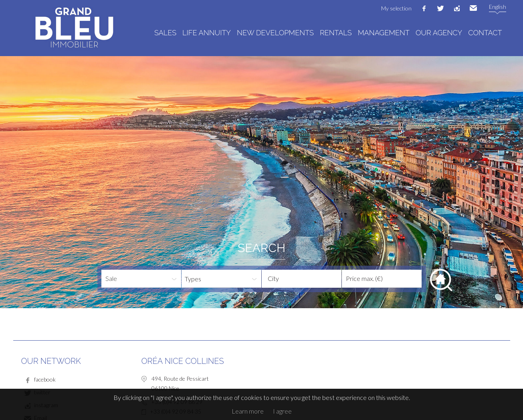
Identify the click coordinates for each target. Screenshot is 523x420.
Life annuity (207, 33)
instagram (457, 8)
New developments (275, 33)
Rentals (336, 33)
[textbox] (308, 279)
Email (473, 8)
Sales (165, 33)
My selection (396, 8)
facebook (424, 8)
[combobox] (302, 279)
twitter (440, 8)
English (498, 7)
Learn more (248, 411)
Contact (485, 33)
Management (384, 33)
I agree (282, 411)
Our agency (439, 33)
